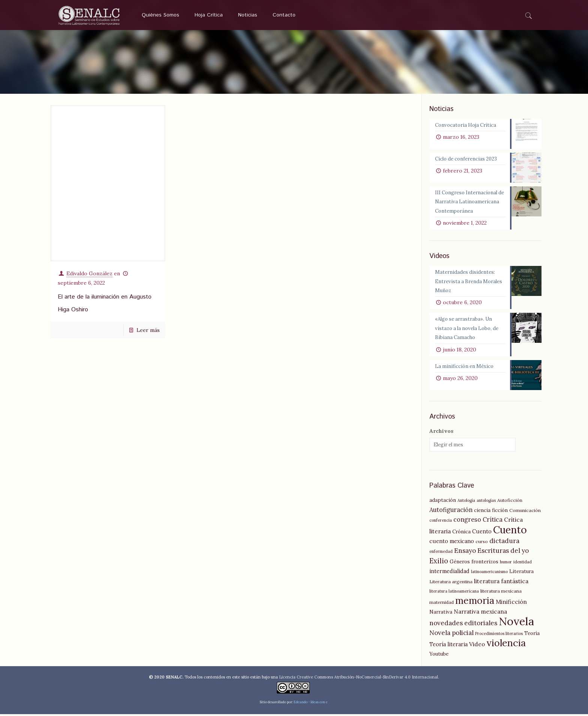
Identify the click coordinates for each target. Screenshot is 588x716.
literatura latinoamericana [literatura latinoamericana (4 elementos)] (454, 593)
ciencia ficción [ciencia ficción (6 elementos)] (491, 512)
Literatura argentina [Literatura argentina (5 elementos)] (451, 583)
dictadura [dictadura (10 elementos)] (504, 543)
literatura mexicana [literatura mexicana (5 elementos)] (501, 593)
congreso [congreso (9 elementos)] (467, 521)
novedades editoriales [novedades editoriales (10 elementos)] (463, 625)
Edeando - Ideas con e (311, 704)
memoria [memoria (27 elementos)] (475, 602)
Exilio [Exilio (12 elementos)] (439, 563)
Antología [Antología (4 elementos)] (466, 502)
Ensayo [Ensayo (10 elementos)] (465, 552)
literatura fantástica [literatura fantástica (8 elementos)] (501, 583)
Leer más (148, 330)
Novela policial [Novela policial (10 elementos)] (451, 635)
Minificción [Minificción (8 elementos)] (511, 604)
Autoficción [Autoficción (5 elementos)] (510, 502)
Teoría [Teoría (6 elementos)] (532, 635)
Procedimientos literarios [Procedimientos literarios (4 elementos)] (499, 635)
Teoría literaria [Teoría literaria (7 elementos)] (448, 646)
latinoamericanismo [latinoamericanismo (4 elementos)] (489, 573)
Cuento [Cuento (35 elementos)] (510, 531)
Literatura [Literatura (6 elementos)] (521, 573)
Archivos (441, 433)
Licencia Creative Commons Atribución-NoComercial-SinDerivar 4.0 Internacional (358, 679)
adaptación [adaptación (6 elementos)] (443, 502)
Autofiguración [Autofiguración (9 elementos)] (451, 512)
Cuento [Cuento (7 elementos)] (482, 533)
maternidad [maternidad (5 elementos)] (442, 604)
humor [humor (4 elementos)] (506, 564)
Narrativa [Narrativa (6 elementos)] (441, 614)
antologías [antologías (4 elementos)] (486, 502)
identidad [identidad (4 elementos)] (523, 564)
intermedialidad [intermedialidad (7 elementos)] (449, 573)
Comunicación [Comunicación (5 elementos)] (525, 512)
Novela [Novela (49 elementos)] (516, 623)
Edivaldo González (89, 273)
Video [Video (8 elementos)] (477, 646)
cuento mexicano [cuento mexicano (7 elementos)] (452, 543)
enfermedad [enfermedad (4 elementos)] (441, 553)
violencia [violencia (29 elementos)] (506, 645)
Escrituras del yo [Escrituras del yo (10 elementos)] (503, 552)
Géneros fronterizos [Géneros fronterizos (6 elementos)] (474, 563)
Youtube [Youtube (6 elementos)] (439, 656)
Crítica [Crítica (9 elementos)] (493, 521)
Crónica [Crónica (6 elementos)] (461, 533)
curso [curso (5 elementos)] (482, 543)
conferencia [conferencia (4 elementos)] (441, 522)
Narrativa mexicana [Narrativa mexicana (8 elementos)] (480, 613)
